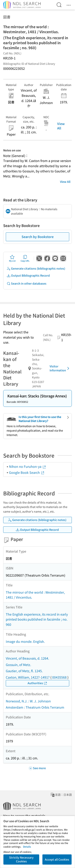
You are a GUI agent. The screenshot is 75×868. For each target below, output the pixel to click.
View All (61, 126)
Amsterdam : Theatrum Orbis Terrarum (35, 707)
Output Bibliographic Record (28, 275)
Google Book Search (27, 472)
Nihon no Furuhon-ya (28, 466)
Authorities (37, 683)
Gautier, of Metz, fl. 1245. (24, 671)
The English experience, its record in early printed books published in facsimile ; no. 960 (37, 619)
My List (12, 258)
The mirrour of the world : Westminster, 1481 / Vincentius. (35, 595)
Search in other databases (26, 283)
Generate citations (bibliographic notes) (36, 268)
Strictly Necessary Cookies (21, 859)
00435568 (59, 677)
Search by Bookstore (38, 237)
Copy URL (25, 258)
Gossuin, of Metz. (18, 665)
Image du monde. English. (25, 641)
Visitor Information (60, 368)
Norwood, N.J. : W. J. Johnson (28, 701)
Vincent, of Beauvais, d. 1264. (27, 658)
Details (27, 846)
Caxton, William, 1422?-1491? (28, 677)
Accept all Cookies (57, 859)
